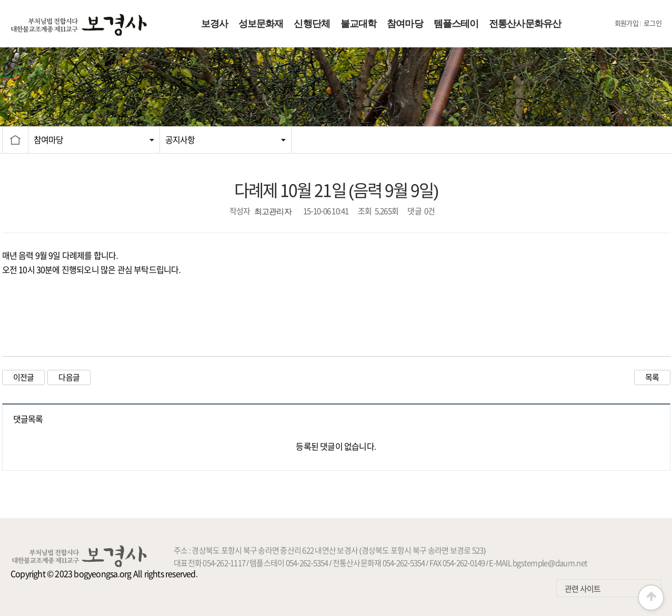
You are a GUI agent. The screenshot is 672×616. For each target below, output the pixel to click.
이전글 (24, 377)
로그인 (653, 23)
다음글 (69, 377)
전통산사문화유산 (525, 24)
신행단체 (312, 24)
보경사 (214, 24)
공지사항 (180, 140)
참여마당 (405, 24)
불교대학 (358, 24)
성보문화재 (261, 24)
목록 (652, 377)
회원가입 (626, 23)
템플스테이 (456, 24)
